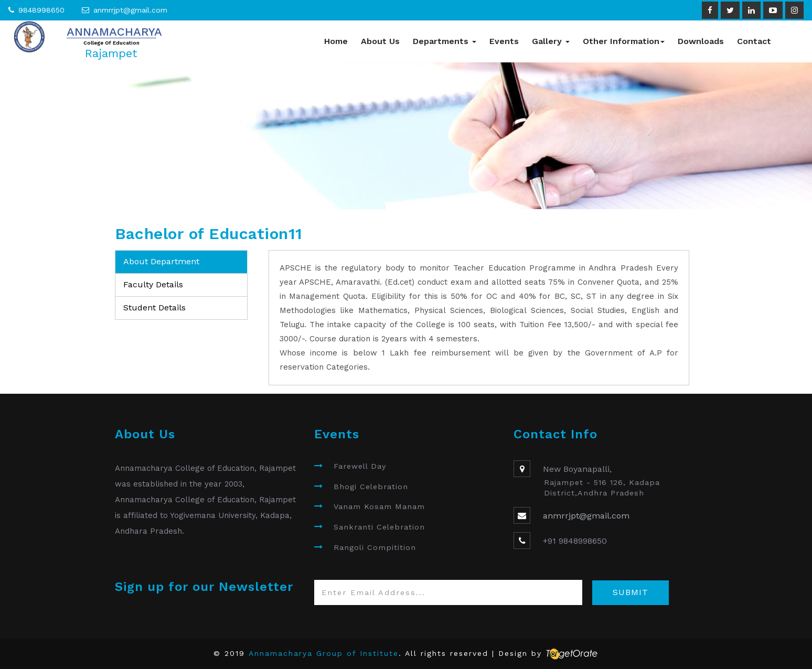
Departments (445, 41)
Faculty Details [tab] (153, 284)
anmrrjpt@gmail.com (130, 10)
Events (504, 41)
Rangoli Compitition (375, 547)
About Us (380, 41)
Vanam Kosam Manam (379, 506)
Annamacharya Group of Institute (324, 653)
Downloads (701, 41)
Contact (754, 41)
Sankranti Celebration (379, 527)
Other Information (624, 41)
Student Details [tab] (154, 307)
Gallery (551, 41)
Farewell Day (360, 466)
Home (336, 41)
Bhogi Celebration (371, 487)
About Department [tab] (161, 261)
